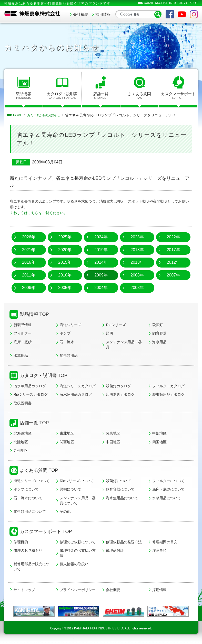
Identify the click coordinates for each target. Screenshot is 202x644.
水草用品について (167, 498)
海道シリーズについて (32, 481)
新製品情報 (23, 325)
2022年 (173, 237)
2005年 (65, 288)
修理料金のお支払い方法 (78, 553)
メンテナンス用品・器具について (78, 501)
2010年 (65, 275)
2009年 (101, 275)
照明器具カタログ (120, 394)
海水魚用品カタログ (76, 394)
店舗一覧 (101, 96)
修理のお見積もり (28, 550)
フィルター (23, 333)
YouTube (182, 14)
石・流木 (67, 342)
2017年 (173, 250)
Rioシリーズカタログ (31, 394)
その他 (65, 512)
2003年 (137, 288)
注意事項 (159, 550)
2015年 (65, 262)
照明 (109, 333)
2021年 (29, 250)
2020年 (65, 250)
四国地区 (159, 442)
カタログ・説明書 (62, 96)
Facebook (170, 14)
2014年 (101, 262)
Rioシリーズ (116, 325)
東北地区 (67, 433)
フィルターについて (168, 481)
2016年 (29, 262)
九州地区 (21, 450)
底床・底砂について (168, 489)
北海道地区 (23, 433)
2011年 (29, 275)
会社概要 (81, 14)
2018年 (137, 250)
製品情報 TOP (34, 314)
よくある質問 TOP (39, 470)
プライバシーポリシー (78, 590)
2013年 (137, 262)
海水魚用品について (122, 498)
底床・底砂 (23, 342)
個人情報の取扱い (74, 564)
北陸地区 (21, 442)
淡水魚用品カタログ (30, 386)
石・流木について (28, 498)
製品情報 (24, 96)
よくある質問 (139, 96)
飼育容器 (159, 333)
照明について (70, 489)
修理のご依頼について (78, 542)
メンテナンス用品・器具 (124, 345)
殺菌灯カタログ (118, 386)
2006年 (29, 288)
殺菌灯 (158, 325)
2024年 (101, 237)
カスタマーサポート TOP (46, 531)
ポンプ (65, 333)
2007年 (173, 275)
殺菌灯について (118, 481)
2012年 (173, 262)
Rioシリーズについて (77, 481)
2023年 (137, 237)
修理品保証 (115, 550)
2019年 (101, 250)
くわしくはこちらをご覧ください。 (38, 213)
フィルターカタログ (168, 386)
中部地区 (159, 433)
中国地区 (113, 442)
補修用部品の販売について (32, 567)
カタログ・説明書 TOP (44, 375)
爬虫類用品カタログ (168, 394)
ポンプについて (26, 489)
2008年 (137, 275)
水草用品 (21, 356)
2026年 (29, 237)
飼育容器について (120, 489)
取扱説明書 (23, 403)
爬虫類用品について (30, 512)
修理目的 (21, 542)
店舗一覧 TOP (34, 423)
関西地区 (67, 442)
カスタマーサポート (178, 96)
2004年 (101, 288)
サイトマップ (24, 590)
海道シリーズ (70, 325)
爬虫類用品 (69, 356)
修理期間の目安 (165, 542)
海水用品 (159, 342)
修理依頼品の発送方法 (124, 542)
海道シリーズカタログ (78, 386)
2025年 (65, 237)
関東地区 (113, 433)
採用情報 (103, 14)
